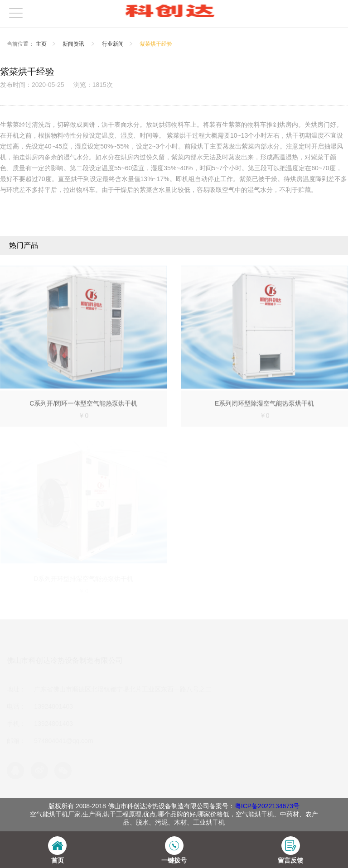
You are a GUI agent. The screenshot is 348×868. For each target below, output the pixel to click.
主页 (41, 44)
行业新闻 (113, 44)
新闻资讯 (74, 44)
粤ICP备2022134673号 (267, 806)
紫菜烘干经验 (156, 44)
